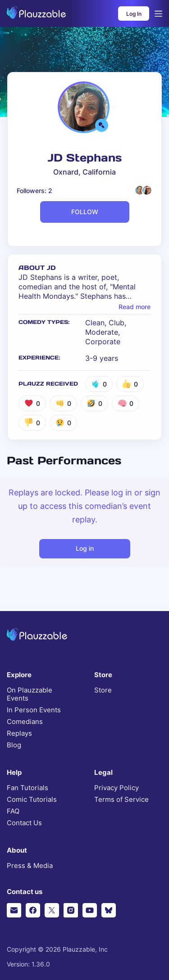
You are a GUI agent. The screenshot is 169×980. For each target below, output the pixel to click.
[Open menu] (158, 14)
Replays (19, 733)
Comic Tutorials (32, 800)
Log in (85, 548)
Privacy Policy (116, 788)
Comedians (25, 722)
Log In (134, 14)
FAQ (13, 811)
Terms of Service (121, 800)
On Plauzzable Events (30, 694)
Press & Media (30, 866)
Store (103, 690)
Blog (14, 745)
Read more (135, 307)
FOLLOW (85, 212)
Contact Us (24, 823)
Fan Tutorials (27, 788)
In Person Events (34, 710)
